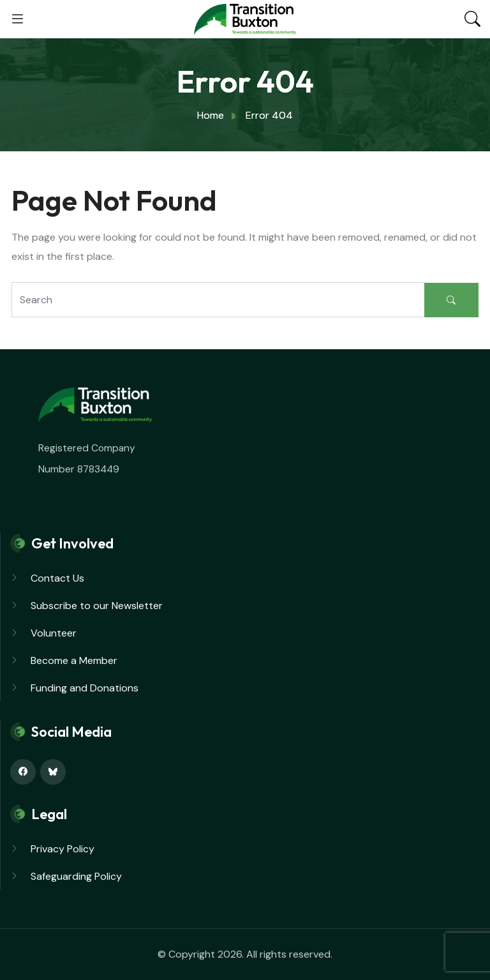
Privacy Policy (63, 849)
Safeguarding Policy (76, 876)
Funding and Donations (85, 688)
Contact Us (57, 578)
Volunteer (54, 633)
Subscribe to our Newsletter (97, 606)
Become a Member (74, 660)
